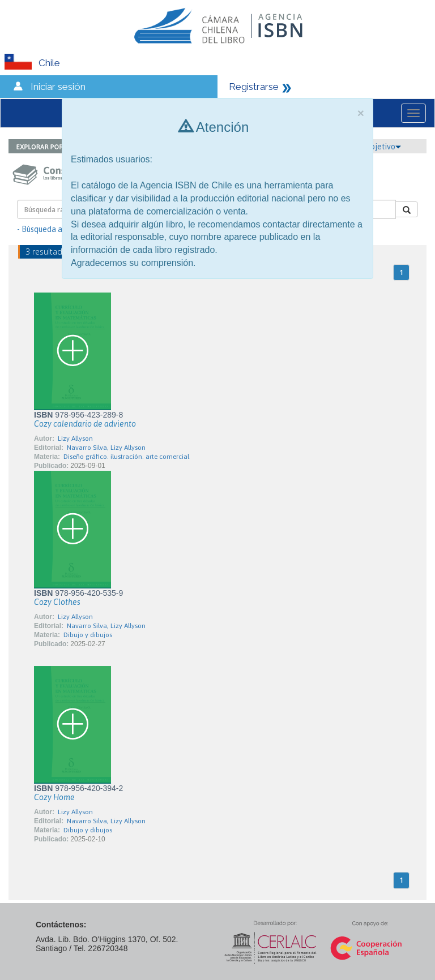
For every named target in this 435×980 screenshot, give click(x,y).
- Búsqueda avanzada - (57, 229)
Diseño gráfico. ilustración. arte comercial (126, 457)
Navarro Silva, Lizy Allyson (106, 448)
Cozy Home (54, 797)
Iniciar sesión (58, 87)
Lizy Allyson (75, 439)
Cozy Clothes (57, 602)
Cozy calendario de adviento (85, 424)
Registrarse (254, 87)
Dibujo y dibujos (88, 635)
